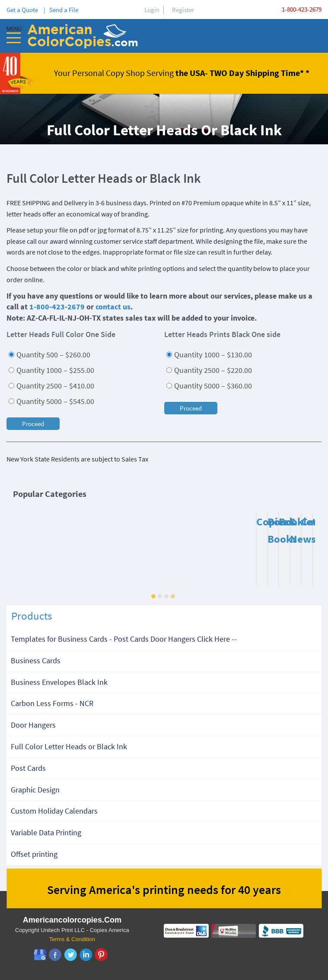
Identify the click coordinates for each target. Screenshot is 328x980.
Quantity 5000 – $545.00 (51, 401)
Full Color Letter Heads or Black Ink (69, 746)
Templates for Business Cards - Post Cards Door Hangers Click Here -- (124, 639)
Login (152, 10)
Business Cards (36, 660)
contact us (113, 307)
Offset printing (34, 854)
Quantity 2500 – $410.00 (51, 386)
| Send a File (61, 10)
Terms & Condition (72, 939)
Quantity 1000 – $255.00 (51, 370)
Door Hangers (33, 725)
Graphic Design (35, 790)
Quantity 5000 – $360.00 (209, 386)
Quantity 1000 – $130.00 (209, 355)
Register (183, 10)
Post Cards (28, 768)
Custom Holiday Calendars (54, 811)
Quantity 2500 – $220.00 (209, 370)
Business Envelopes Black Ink (59, 682)
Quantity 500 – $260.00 (49, 355)
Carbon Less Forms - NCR (52, 703)
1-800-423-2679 (302, 9)
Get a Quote (24, 10)
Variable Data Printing (46, 832)
